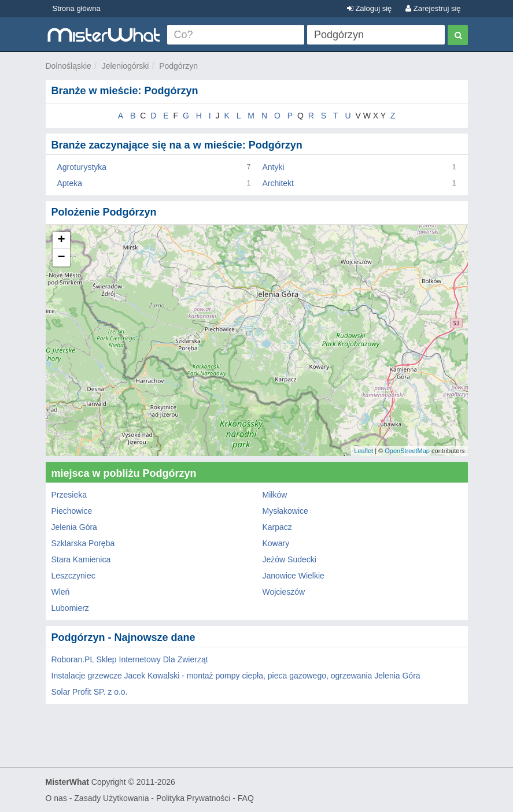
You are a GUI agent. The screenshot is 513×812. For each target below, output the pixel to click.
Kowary (276, 543)
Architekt (278, 183)
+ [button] (61, 240)
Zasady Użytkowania (111, 798)
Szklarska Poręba (83, 543)
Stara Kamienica (81, 559)
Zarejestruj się (433, 8)
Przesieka (69, 495)
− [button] (61, 258)
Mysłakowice (285, 511)
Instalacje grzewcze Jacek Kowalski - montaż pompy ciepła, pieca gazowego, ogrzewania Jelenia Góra (236, 676)
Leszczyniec (73, 576)
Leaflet (363, 451)
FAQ (246, 798)
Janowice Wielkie (294, 576)
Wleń (61, 592)
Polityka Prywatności (193, 798)
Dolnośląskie (69, 66)
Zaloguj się (369, 8)
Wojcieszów (284, 592)
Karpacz (277, 527)
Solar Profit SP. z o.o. (90, 692)
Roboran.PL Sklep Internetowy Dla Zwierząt (130, 659)
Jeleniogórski (126, 66)
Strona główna (77, 8)
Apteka (70, 183)
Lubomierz (70, 608)
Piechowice (72, 511)
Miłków (275, 495)
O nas (56, 798)
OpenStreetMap (407, 451)
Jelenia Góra (74, 527)
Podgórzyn (178, 66)
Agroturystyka (82, 167)
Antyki (274, 167)
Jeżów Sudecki (289, 559)
